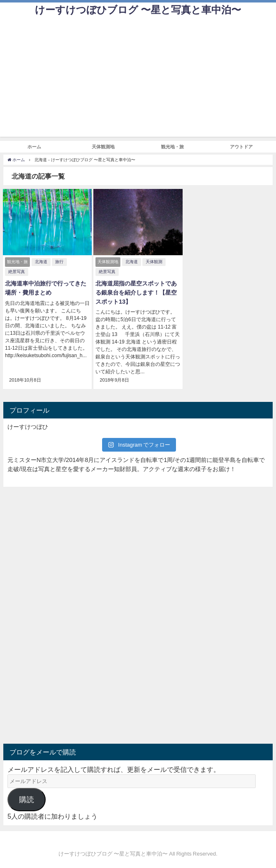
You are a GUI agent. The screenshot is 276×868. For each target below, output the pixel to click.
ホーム (34, 147)
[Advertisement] (138, 79)
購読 (27, 800)
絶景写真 (17, 272)
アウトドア (241, 147)
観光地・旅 (172, 147)
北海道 (41, 262)
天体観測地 (103, 147)
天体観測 (154, 262)
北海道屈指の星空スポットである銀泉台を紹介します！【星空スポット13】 (136, 292)
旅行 (59, 262)
